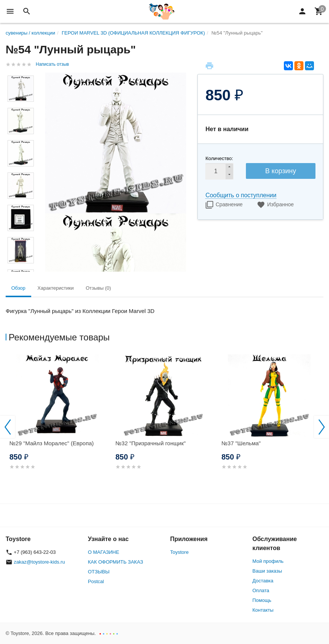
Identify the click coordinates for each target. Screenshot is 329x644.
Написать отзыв (52, 64)
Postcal (96, 581)
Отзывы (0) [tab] (98, 288)
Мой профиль (268, 561)
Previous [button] (8, 427)
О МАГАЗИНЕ (104, 552)
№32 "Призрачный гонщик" (151, 443)
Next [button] (321, 427)
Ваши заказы (267, 571)
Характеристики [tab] (56, 288)
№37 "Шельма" (241, 443)
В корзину (280, 171)
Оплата (261, 590)
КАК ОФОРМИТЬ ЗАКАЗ (116, 562)
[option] (59, 421)
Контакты (263, 610)
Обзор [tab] (18, 288)
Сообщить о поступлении (241, 195)
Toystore (180, 552)
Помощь (262, 600)
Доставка (263, 581)
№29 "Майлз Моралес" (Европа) (52, 443)
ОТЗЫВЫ (99, 572)
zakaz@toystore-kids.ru (39, 562)
